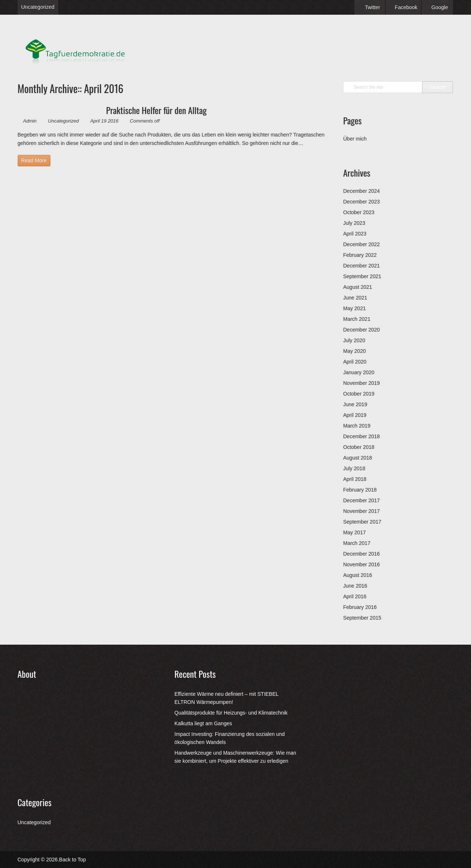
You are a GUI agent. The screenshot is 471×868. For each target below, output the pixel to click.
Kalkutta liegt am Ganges (203, 723)
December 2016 (362, 554)
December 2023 (362, 202)
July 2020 (354, 340)
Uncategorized (38, 7)
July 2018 (354, 468)
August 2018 (358, 458)
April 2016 (355, 596)
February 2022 (360, 255)
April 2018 (355, 479)
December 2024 (362, 191)
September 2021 (362, 276)
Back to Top (73, 860)
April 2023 (355, 234)
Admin (30, 121)
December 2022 (362, 244)
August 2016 (358, 575)
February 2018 (360, 490)
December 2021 (362, 266)
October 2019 (359, 394)
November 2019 (362, 383)
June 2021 (355, 298)
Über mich (355, 139)
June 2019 (355, 404)
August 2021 (358, 287)
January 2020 (359, 372)
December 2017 (362, 500)
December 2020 (362, 330)
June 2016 (355, 586)
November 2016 (362, 564)
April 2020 (355, 362)
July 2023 (354, 223)
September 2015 (362, 618)
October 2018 (359, 447)
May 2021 (355, 308)
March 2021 (357, 319)
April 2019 (355, 415)
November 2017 (362, 511)
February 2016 (360, 607)
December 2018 (362, 436)
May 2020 (355, 351)
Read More (34, 160)
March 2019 (357, 426)
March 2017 (357, 543)
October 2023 (359, 212)
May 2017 (355, 532)
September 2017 (362, 522)
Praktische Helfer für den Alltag (156, 110)
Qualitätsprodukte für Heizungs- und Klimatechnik (231, 713)
